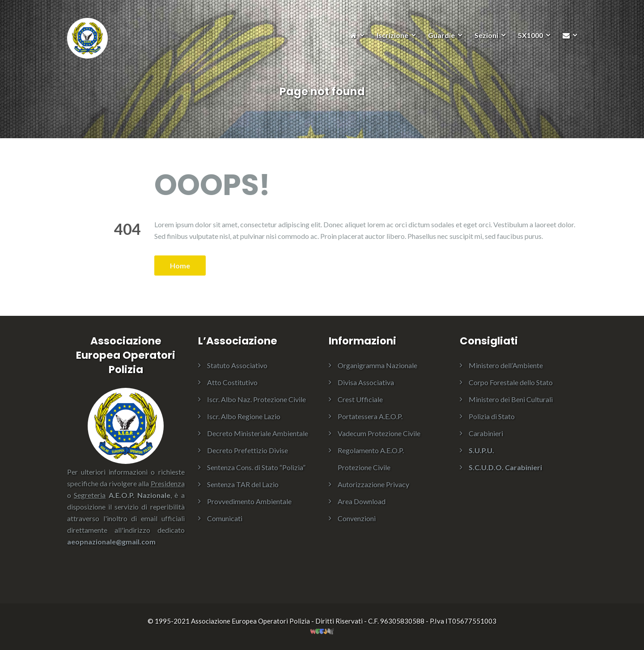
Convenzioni (357, 518)
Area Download (362, 501)
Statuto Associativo (237, 365)
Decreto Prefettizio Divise (248, 450)
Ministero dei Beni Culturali (511, 399)
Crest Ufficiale (360, 399)
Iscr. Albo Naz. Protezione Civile (256, 399)
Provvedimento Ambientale (249, 501)
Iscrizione (392, 35)
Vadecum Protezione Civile (379, 433)
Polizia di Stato (492, 416)
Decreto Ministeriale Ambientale (258, 433)
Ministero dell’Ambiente (506, 365)
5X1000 (530, 35)
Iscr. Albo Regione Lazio (244, 416)
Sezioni (486, 35)
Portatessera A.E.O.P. (370, 416)
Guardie (441, 35)
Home (180, 266)
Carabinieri (486, 433)
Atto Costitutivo (232, 382)
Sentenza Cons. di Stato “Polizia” (256, 467)
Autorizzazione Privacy (373, 484)
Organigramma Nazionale (377, 365)
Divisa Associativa (366, 382)
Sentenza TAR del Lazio (243, 484)
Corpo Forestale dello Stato (511, 382)
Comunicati (225, 518)
